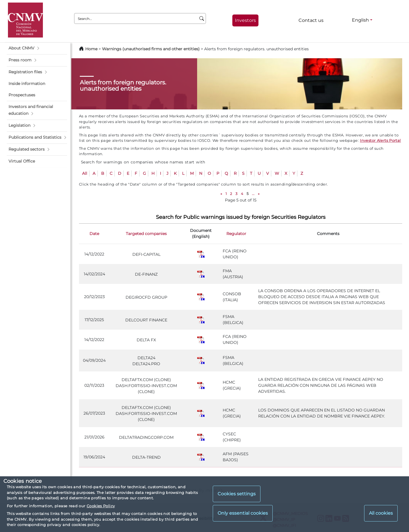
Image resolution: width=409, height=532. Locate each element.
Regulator (236, 234)
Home (91, 49)
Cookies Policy (101, 506)
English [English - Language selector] (360, 20)
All (85, 173)
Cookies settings (237, 494)
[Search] (202, 18)
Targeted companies (146, 234)
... (253, 194)
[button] (37, 48)
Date (94, 234)
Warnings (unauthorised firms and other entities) (151, 49)
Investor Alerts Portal (380, 140)
